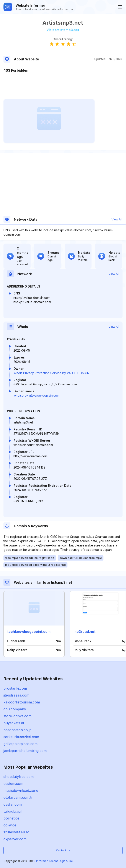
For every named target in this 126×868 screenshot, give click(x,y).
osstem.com (13, 784)
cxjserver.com (15, 839)
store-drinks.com (17, 716)
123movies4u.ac (17, 832)
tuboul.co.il (12, 811)
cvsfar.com (13, 804)
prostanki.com (15, 688)
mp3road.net (84, 632)
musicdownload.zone (21, 790)
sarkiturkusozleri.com (21, 737)
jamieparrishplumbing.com (25, 751)
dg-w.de (10, 825)
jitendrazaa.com (16, 695)
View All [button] (117, 219)
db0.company (15, 709)
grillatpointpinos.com (20, 744)
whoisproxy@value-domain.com (36, 395)
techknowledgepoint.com (29, 632)
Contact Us (63, 850)
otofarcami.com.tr (18, 797)
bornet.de (11, 818)
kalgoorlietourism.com (22, 702)
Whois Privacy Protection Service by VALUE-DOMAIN (51, 373)
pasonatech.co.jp (17, 730)
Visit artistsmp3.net (63, 30)
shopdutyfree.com (19, 777)
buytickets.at (14, 723)
